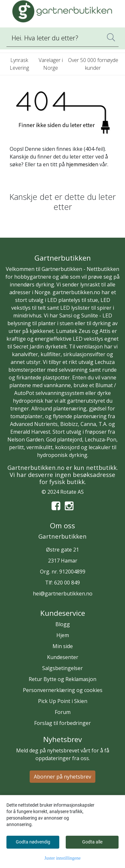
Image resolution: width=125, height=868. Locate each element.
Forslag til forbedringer (63, 723)
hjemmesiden (82, 164)
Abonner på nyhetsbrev (63, 777)
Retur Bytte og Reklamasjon (63, 679)
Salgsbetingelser (63, 668)
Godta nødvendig (33, 842)
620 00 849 (67, 583)
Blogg (63, 624)
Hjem (63, 635)
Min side (63, 646)
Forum (63, 712)
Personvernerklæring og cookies (63, 690)
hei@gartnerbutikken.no (63, 594)
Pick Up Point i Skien (63, 701)
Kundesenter (63, 657)
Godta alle (92, 842)
